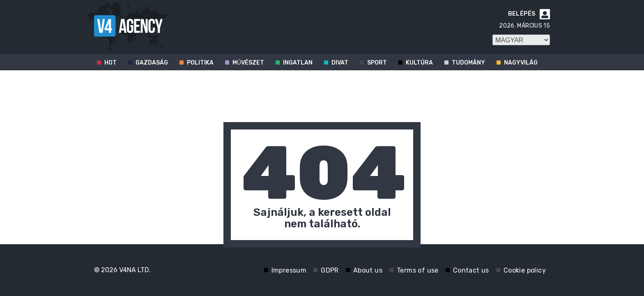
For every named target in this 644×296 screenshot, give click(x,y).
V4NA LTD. (135, 270)
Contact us (471, 270)
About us (368, 270)
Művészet (248, 63)
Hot (110, 63)
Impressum (289, 270)
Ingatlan (298, 63)
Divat (340, 63)
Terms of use (418, 270)
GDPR (330, 270)
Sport (377, 63)
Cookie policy (525, 270)
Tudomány (468, 63)
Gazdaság (152, 63)
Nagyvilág (521, 63)
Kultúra (419, 63)
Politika (200, 63)
